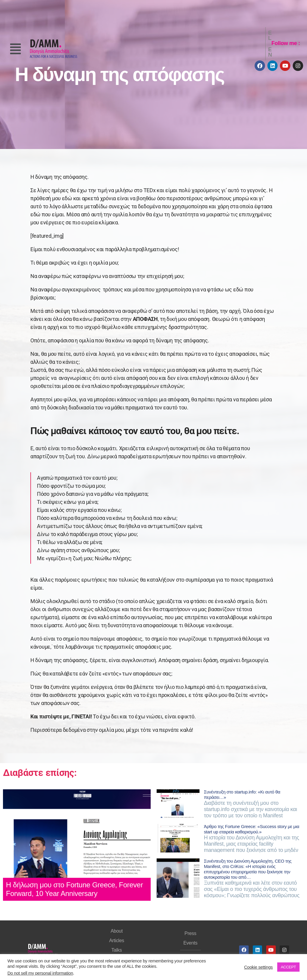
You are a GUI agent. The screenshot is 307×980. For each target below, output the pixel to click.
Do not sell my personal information (40, 973)
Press (191, 933)
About (116, 931)
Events (190, 943)
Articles (116, 941)
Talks (117, 950)
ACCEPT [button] (288, 967)
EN (258, 44)
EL (246, 44)
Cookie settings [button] (258, 967)
